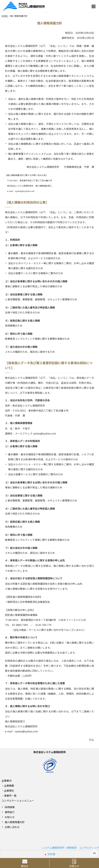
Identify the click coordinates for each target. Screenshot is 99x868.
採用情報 (10, 807)
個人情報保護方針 (15, 822)
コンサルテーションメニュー (18, 800)
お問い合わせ (12, 827)
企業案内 (7, 781)
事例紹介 (10, 812)
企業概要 (9, 786)
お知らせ (10, 817)
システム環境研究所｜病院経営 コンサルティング (70, 848)
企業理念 (9, 791)
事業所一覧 (10, 796)
